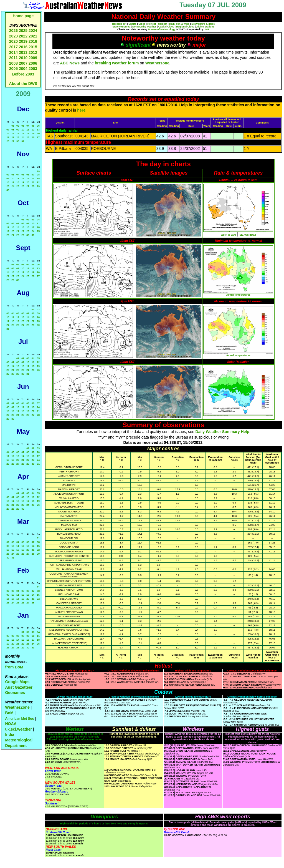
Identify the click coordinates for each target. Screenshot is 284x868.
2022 (23, 36)
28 (8, 141)
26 (33, 137)
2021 (33, 36)
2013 (23, 52)
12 (33, 130)
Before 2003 (23, 74)
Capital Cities (166, 27)
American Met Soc (20, 719)
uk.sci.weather (18, 729)
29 (13, 141)
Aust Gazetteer (19, 687)
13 (38, 130)
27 (38, 137)
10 (23, 130)
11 (28, 130)
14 (8, 134)
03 (23, 126)
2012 (33, 52)
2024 (33, 31)
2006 (33, 63)
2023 (13, 36)
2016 (23, 47)
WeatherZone (17, 707)
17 (23, 134)
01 (13, 126)
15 (13, 134)
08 (13, 130)
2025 (23, 31)
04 (28, 126)
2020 (13, 41)
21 (8, 137)
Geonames (15, 693)
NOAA (11, 724)
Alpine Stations (205, 27)
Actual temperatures (238, 295)
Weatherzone (157, 63)
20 (38, 134)
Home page (23, 16)
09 (18, 130)
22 (13, 137)
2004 (24, 69)
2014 (13, 52)
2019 (23, 41)
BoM (9, 713)
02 (18, 126)
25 (28, 137)
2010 (23, 58)
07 (8, 130)
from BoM (14, 667)
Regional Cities (185, 27)
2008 (13, 63)
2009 (33, 58)
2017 (13, 47)
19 (33, 134)
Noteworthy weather (144, 27)
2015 (33, 47)
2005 (13, 69)
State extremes (121, 27)
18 (28, 134)
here (81, 110)
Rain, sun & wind (179, 24)
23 (18, 137)
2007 (23, 63)
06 (38, 126)
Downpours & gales (203, 24)
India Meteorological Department (19, 740)
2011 (13, 58)
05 (33, 126)
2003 (33, 69)
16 (18, 134)
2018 (33, 41)
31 (23, 141)
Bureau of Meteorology (162, 29)
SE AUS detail (248, 235)
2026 (13, 31)
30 (18, 141)
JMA (207, 29)
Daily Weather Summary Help (222, 432)
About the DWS (23, 84)
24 (23, 137)
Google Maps (17, 682)
